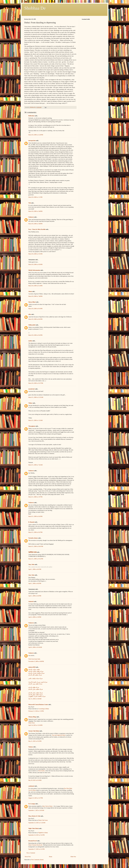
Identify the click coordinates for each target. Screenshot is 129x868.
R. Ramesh (31, 522)
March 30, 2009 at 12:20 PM (36, 135)
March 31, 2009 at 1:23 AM (35, 420)
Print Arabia (41, 771)
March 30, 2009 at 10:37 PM (36, 383)
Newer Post (28, 857)
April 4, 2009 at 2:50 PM (35, 617)
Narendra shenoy (33, 538)
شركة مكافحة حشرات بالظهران (37, 696)
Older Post (73, 857)
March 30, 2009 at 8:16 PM (35, 309)
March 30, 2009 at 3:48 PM (35, 211)
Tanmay (31, 747)
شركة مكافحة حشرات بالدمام (36, 673)
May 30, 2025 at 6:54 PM (35, 780)
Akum (30, 291)
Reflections (31, 116)
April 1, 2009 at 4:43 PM (35, 596)
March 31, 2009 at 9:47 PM (35, 532)
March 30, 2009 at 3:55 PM (35, 254)
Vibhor (30, 403)
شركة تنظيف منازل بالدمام (36, 689)
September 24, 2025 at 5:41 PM (36, 835)
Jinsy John (31, 564)
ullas (30, 314)
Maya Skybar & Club (34, 816)
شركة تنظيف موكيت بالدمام (36, 671)
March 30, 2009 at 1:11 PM (35, 197)
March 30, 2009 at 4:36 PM (35, 264)
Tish (30, 203)
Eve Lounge (32, 804)
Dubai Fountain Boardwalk (35, 845)
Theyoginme (32, 426)
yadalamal (31, 786)
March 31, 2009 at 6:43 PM (35, 516)
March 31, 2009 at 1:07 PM (35, 497)
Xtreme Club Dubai (34, 731)
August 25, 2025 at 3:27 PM (36, 798)
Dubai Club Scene (43, 820)
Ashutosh (31, 602)
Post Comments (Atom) (37, 860)
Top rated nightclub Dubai (59, 735)
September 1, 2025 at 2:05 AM (36, 810)
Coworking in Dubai (44, 709)
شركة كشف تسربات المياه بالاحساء (38, 682)
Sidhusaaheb (32, 325)
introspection (32, 141)
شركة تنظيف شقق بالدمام (35, 695)
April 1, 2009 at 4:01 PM (35, 569)
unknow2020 (32, 667)
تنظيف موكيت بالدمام (34, 670)
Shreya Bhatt (32, 302)
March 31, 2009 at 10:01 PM (36, 546)
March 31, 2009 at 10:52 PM (36, 559)
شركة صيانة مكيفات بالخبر (35, 678)
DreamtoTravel (33, 841)
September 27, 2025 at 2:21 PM (36, 849)
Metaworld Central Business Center (38, 705)
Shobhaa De (35, 8)
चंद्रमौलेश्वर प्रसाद (32, 552)
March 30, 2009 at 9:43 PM (35, 335)
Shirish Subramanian (34, 270)
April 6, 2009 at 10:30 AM (35, 647)
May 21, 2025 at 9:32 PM (35, 741)
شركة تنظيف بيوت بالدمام (35, 684)
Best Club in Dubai (48, 806)
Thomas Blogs (32, 717)
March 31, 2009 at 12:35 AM (36, 397)
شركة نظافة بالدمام (34, 687)
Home (51, 857)
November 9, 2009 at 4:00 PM (36, 661)
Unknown (31, 217)
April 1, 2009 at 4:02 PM (35, 583)
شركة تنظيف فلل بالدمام (35, 675)
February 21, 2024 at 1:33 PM (36, 711)
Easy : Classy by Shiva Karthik (37, 229)
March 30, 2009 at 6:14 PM (35, 286)
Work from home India (34, 659)
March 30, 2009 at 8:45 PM (35, 319)
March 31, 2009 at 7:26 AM (35, 465)
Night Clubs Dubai (34, 828)
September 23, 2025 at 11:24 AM (37, 823)
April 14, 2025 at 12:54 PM (35, 725)
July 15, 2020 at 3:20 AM (35, 699)
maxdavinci (32, 389)
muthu (30, 341)
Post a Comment (31, 853)
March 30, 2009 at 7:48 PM (35, 296)
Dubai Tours (32, 723)
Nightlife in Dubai (43, 833)
